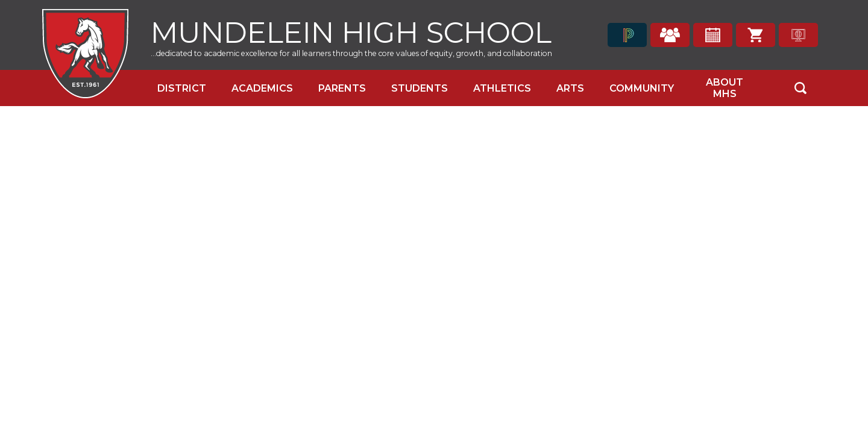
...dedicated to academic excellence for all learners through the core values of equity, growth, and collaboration (351, 53)
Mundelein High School (351, 31)
